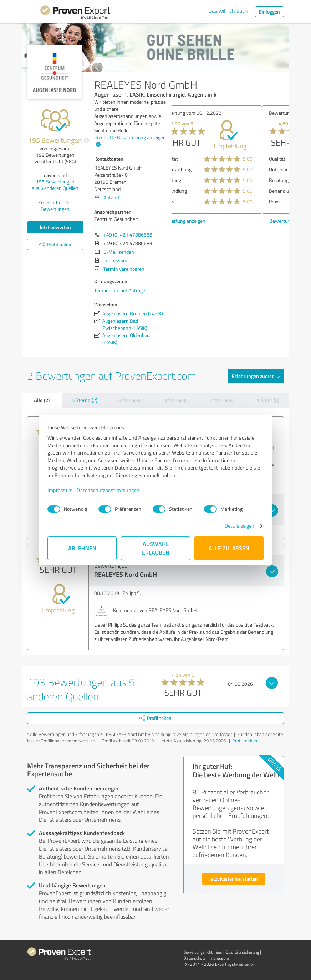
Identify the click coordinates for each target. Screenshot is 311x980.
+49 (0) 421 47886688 (128, 235)
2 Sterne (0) (223, 400)
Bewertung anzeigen (201, 221)
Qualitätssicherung (242, 952)
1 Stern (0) (268, 400)
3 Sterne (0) (177, 400)
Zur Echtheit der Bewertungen (55, 206)
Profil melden (245, 741)
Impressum (60, 490)
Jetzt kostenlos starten (234, 879)
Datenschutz (194, 958)
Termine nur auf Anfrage (120, 290)
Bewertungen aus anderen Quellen (55, 185)
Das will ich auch (228, 11)
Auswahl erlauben (156, 548)
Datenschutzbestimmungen (108, 490)
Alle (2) (42, 400)
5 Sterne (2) (85, 400)
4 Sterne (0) (131, 400)
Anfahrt (112, 198)
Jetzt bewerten (55, 227)
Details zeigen (239, 526)
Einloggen (269, 12)
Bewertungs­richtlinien (203, 952)
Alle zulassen (229, 548)
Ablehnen (82, 548)
